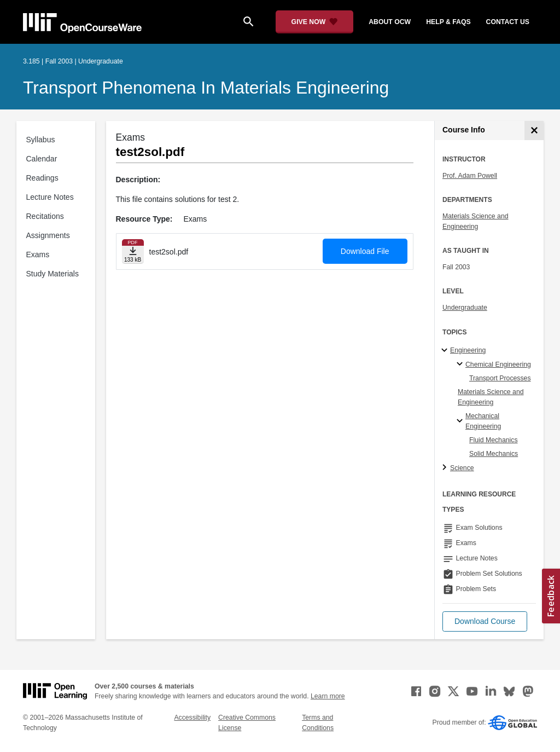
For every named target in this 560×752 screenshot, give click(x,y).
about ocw (390, 22)
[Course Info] (534, 131)
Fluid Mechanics (494, 440)
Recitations (45, 216)
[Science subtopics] (446, 468)
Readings (42, 178)
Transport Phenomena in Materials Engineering (206, 88)
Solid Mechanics (494, 454)
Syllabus (41, 140)
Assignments (48, 235)
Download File (365, 251)
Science (462, 468)
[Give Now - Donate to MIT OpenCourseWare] (315, 22)
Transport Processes (500, 378)
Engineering (468, 350)
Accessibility (192, 718)
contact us (508, 22)
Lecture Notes (50, 197)
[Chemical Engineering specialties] (461, 365)
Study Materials (52, 274)
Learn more (328, 696)
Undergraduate (465, 308)
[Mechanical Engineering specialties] (461, 421)
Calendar (42, 159)
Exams (38, 254)
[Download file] (133, 251)
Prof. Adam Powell (470, 176)
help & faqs (448, 22)
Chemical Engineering (498, 365)
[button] (485, 621)
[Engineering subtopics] (446, 351)
